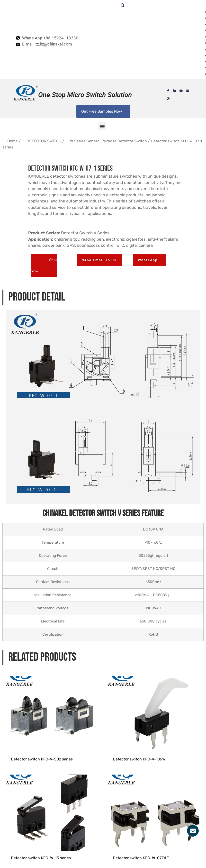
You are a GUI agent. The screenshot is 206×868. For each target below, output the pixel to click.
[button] (102, 126)
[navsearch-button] (120, 6)
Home (13, 141)
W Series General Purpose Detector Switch (108, 141)
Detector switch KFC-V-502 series (42, 767)
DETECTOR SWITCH (44, 141)
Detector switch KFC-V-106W (139, 767)
